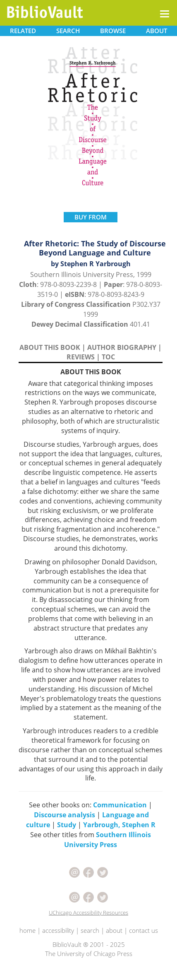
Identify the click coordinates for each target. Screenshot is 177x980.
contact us (144, 930)
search (90, 930)
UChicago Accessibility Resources (88, 913)
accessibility (58, 930)
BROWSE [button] (113, 31)
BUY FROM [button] (91, 217)
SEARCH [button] (68, 31)
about (114, 930)
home (28, 930)
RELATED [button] (23, 31)
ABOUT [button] (157, 31)
